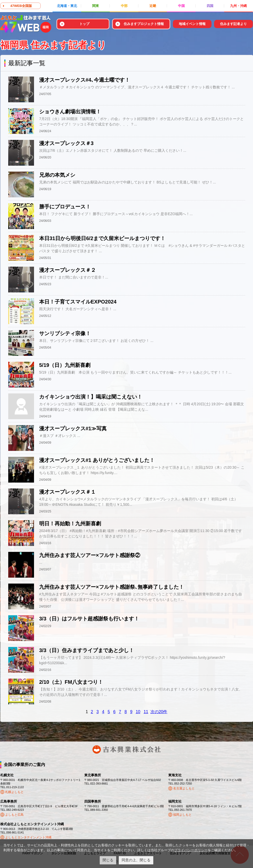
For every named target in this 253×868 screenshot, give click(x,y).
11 (146, 712)
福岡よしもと (182, 815)
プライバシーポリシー (191, 850)
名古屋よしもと (184, 788)
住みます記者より (233, 24)
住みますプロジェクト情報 (144, 24)
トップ (84, 24)
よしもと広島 (14, 815)
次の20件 (159, 712)
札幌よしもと (14, 792)
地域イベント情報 (192, 24)
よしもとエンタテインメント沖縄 (28, 837)
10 (138, 712)
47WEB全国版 (21, 6)
